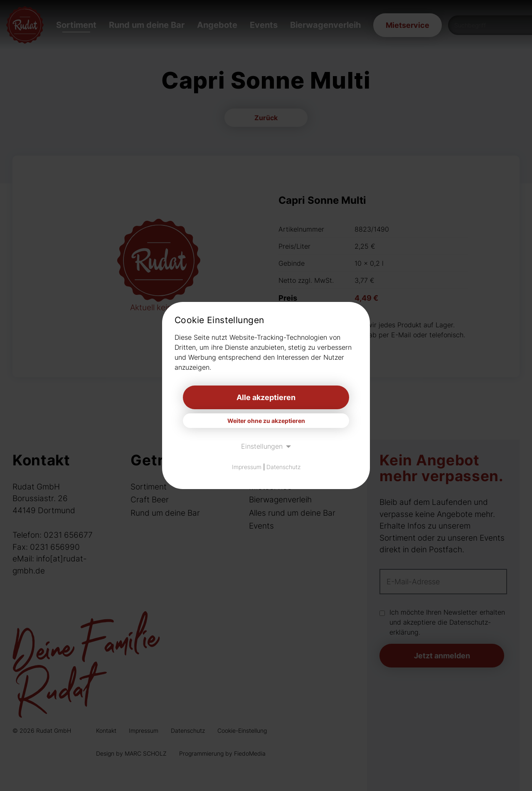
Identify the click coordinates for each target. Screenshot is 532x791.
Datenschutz (283, 467)
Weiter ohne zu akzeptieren (266, 421)
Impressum (247, 467)
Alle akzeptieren (266, 397)
